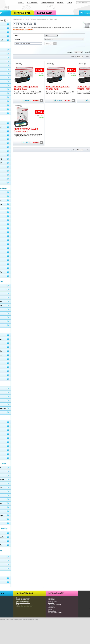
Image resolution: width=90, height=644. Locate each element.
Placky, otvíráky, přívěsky (55, 612)
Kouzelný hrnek (52, 601)
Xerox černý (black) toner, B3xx (26, 88)
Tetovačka (51, 606)
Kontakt (69, 3)
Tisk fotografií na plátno (55, 604)
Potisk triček (52, 598)
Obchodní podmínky (47, 3)
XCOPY (21, 3)
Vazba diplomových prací (22, 601)
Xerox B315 (53, 19)
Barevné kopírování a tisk (23, 600)
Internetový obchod (19, 19)
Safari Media (34, 619)
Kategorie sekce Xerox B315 (23, 30)
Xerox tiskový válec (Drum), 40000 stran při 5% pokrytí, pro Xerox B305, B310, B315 (28, 135)
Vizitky (18, 604)
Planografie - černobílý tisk (23, 603)
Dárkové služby (56, 593)
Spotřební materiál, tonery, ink (40, 19)
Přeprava (60, 3)
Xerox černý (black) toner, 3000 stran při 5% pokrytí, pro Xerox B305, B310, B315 (28, 93)
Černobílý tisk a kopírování (23, 598)
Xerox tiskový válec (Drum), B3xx (26, 130)
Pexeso (50, 609)
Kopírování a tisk (24, 593)
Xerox (28, 19)
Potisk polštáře (52, 611)
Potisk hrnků (52, 600)
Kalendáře (51, 603)
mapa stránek (10, 619)
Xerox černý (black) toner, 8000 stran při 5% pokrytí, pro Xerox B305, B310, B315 (60, 93)
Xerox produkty (18, 619)
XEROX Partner (32, 3)
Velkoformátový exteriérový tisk (24, 606)
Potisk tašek (52, 608)
